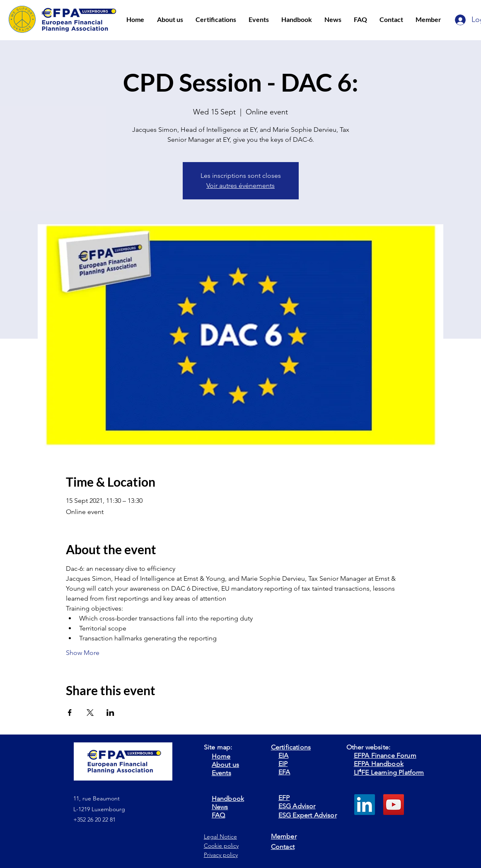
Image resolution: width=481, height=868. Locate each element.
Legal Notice (220, 836)
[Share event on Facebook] (70, 713)
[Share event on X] (90, 713)
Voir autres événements (240, 185)
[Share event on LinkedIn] (110, 713)
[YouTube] (394, 805)
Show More (83, 653)
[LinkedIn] (365, 805)
